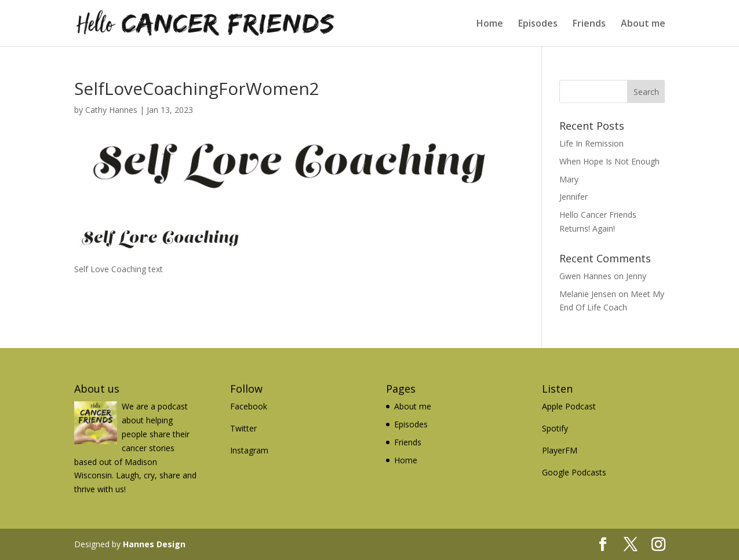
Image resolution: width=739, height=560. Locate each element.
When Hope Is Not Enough (609, 161)
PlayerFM (560, 450)
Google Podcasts (574, 472)
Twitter (243, 428)
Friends (589, 24)
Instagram (249, 450)
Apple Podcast (569, 406)
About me (643, 24)
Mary (569, 179)
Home (490, 24)
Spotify (555, 428)
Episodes (538, 24)
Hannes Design (154, 544)
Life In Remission (591, 143)
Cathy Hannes (111, 110)
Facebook (249, 406)
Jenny (636, 276)
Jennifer (574, 197)
